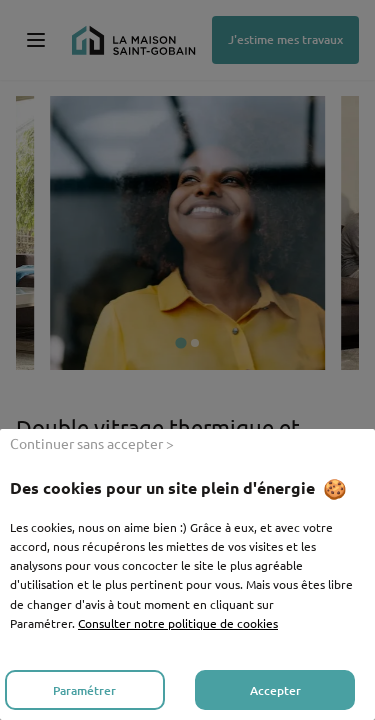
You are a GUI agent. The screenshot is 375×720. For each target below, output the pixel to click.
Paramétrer (84, 690)
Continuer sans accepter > (92, 443)
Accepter (275, 690)
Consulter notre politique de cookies (178, 623)
